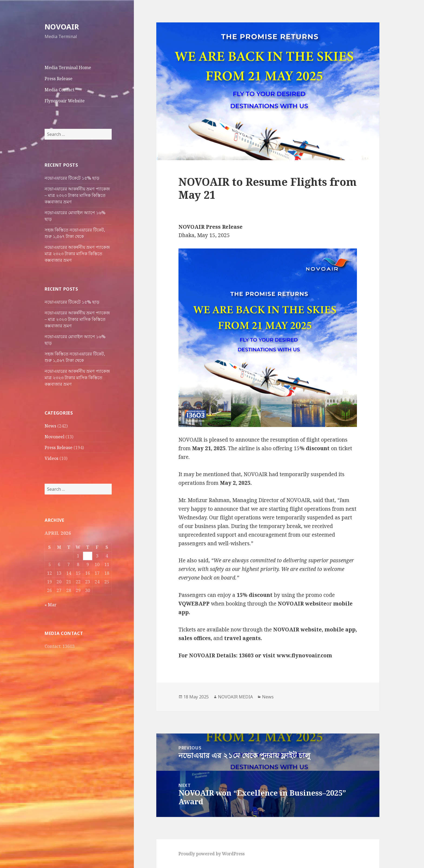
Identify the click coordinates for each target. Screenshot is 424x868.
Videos (52, 458)
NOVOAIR (62, 27)
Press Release (59, 79)
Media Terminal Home (68, 68)
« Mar (51, 604)
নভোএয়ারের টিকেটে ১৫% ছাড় (72, 178)
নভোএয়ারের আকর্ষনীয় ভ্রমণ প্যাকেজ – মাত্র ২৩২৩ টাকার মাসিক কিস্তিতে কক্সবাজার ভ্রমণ (77, 195)
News (50, 426)
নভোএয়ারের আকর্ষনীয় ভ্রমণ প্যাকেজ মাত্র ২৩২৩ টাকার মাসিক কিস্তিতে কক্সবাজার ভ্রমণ (77, 254)
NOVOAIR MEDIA (235, 697)
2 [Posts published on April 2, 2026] (88, 556)
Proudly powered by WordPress (212, 854)
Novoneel (54, 436)
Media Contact (59, 90)
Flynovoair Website (65, 101)
